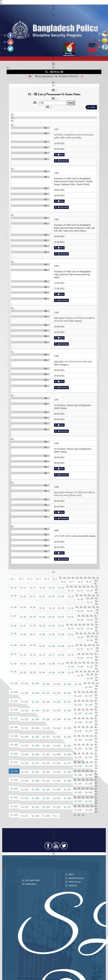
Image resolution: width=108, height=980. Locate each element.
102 (37, 683)
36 (92, 611)
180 (16, 771)
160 (58, 746)
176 (58, 763)
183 (48, 772)
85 (44, 664)
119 (48, 702)
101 (26, 683)
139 (91, 722)
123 (91, 705)
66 (34, 645)
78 (63, 655)
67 (44, 646)
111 (48, 693)
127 (48, 710)
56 (25, 634)
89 (82, 667)
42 (63, 617)
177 (69, 763)
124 (16, 710)
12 (34, 588)
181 (26, 772)
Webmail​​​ (73, 885)
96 (63, 672)
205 (26, 798)
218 (80, 810)
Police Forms (75, 882)
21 (34, 596)
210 (80, 801)
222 (37, 816)
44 (82, 620)
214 (37, 807)
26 (82, 599)
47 (25, 626)
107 (91, 687)
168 (58, 754)
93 (34, 672)
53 (82, 629)
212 (16, 806)
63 (92, 640)
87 (63, 664)
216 (58, 807)
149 (26, 737)
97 (72, 672)
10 (15, 588)
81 (92, 658)
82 (15, 664)
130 (80, 713)
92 (25, 672)
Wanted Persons (76, 878)
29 (25, 607)
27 (92, 602)
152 (58, 737)
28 (15, 607)
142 (37, 728)
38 (25, 617)
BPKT (72, 875)
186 (80, 775)
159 (48, 746)
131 (91, 713)
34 (72, 608)
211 (91, 801)
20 (25, 596)
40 (44, 617)
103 (48, 684)
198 (37, 790)
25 (72, 596)
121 (69, 702)
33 (63, 608)
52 (72, 629)
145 (69, 728)
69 (63, 646)
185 (69, 772)
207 (48, 798)
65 (25, 645)
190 (37, 781)
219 (91, 810)
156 (16, 745)
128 (58, 710)
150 (37, 737)
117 (26, 702)
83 (25, 664)
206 (37, 798)
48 (34, 626)
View (61, 155)
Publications (31, 884)
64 (15, 645)
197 (26, 790)
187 (91, 775)
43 (72, 617)
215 (48, 807)
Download (63, 161)
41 (53, 617)
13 (44, 588)
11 (25, 588)
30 (34, 607)
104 (58, 684)
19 (15, 595)
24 (63, 596)
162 (80, 749)
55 (15, 634)
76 (44, 655)
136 (58, 719)
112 (58, 693)
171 (91, 757)
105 (69, 684)
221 (26, 816)
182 (37, 772)
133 (26, 719)
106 (80, 684)
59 (53, 634)
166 (37, 754)
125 (26, 710)
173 (26, 763)
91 (15, 672)
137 (69, 719)
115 (91, 696)
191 (48, 781)
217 (69, 807)
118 (37, 702)
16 (72, 591)
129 (69, 710)
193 (69, 781)
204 (16, 797)
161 (69, 746)
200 (58, 790)
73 (15, 654)
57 (34, 634)
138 (80, 722)
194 (80, 784)
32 (53, 608)
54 (92, 629)
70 (72, 646)
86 (53, 664)
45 (92, 620)
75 (34, 655)
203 (91, 792)
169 (69, 754)
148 (16, 736)
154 (80, 740)
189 (26, 781)
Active (93, 107)
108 (16, 692)
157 (26, 746)
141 (26, 728)
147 (91, 731)
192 (58, 781)
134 (37, 719)
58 (44, 634)
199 (48, 790)
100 (16, 683)
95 (53, 672)
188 (16, 780)
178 (80, 766)
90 (92, 667)
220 (16, 815)
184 (58, 772)
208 (58, 798)
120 (58, 702)
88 (72, 667)
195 (91, 784)
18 (92, 591)
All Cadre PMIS (33, 880)
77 (53, 655)
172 (16, 762)
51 (63, 626)
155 (91, 740)
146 (80, 731)
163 (91, 749)
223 (48, 816)
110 (37, 693)
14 (53, 588)
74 (25, 655)
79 (72, 655)
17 (82, 591)
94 (44, 672)
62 (82, 637)
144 (58, 728)
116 (16, 701)
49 (44, 626)
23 (53, 596)
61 (72, 634)
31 (44, 608)
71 (82, 649)
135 (48, 719)
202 (80, 792)
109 (26, 693)
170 (80, 757)
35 (82, 611)
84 (34, 664)
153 (69, 737)
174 (37, 763)
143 (48, 728)
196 (16, 789)
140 (16, 727)
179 (91, 766)
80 (82, 658)
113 (69, 693)
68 (53, 646)
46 (15, 626)
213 (26, 807)
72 (92, 649)
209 (69, 798)
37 (15, 616)
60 (63, 634)
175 (48, 763)
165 (26, 754)
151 (48, 737)
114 (80, 696)
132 (16, 718)
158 (37, 746)
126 (37, 710)
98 (82, 675)
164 (16, 754)
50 (53, 626)
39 (34, 617)
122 (80, 705)
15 (63, 588)
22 (44, 596)
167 (48, 754)
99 (92, 678)
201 (69, 790)
